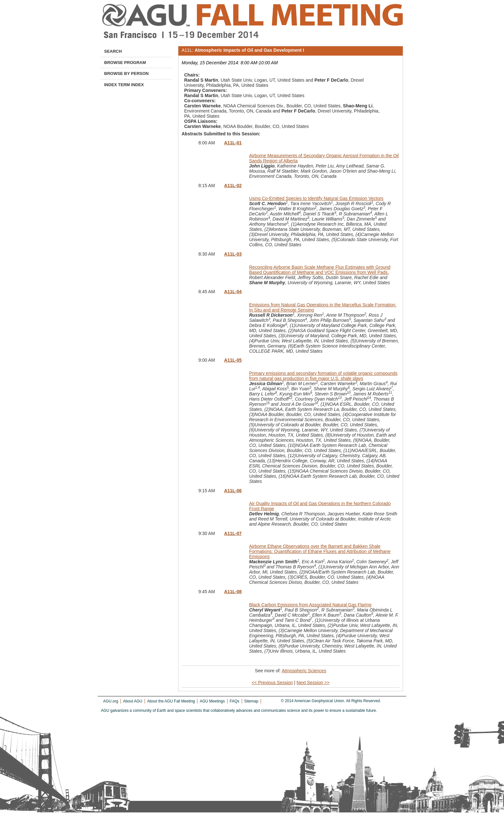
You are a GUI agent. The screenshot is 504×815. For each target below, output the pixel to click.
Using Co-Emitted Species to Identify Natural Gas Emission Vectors (316, 198)
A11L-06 (233, 491)
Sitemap (251, 701)
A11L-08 (233, 592)
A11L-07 (233, 533)
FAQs (235, 701)
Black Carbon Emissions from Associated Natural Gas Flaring (310, 605)
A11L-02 (233, 186)
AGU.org (111, 701)
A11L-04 (233, 292)
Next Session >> (313, 683)
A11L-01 (233, 143)
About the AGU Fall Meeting (171, 701)
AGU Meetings (212, 701)
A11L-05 (233, 360)
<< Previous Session (272, 683)
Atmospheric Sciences (304, 671)
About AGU (133, 701)
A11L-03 (233, 254)
